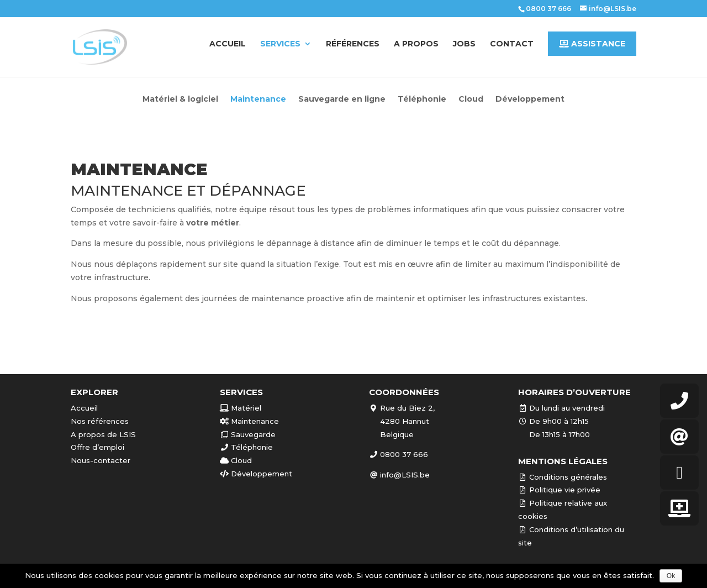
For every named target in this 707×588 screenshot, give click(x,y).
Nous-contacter (101, 460)
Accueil (228, 44)
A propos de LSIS (103, 434)
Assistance (592, 44)
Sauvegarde (248, 434)
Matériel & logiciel (180, 99)
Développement (530, 99)
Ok (671, 576)
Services (280, 44)
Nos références (100, 421)
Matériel (241, 408)
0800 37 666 (548, 9)
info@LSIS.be (399, 475)
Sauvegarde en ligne (342, 99)
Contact (512, 44)
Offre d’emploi (97, 447)
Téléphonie (422, 99)
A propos (416, 44)
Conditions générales (563, 477)
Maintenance (258, 99)
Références (353, 44)
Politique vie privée (559, 490)
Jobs (464, 44)
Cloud (471, 99)
